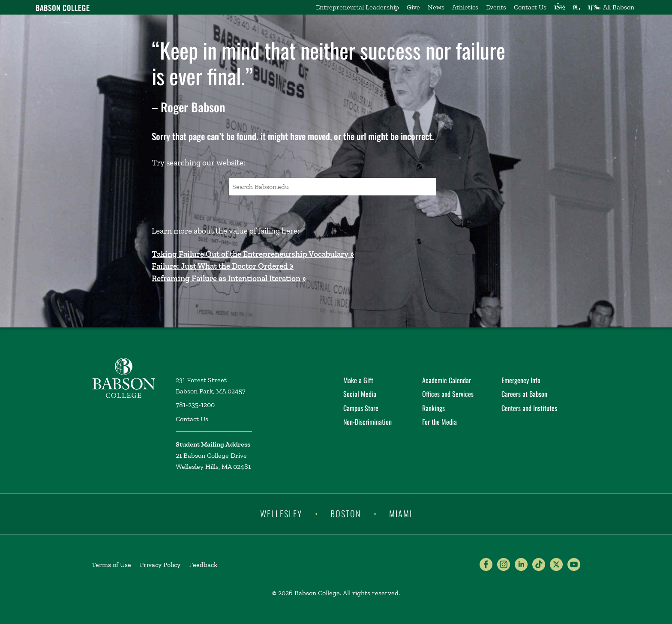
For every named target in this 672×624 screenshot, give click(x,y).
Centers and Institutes (529, 408)
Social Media (360, 394)
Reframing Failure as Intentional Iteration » (229, 278)
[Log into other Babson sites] (559, 7)
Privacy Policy (160, 565)
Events (496, 7)
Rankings (433, 408)
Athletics (465, 7)
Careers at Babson (524, 394)
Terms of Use (111, 565)
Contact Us (530, 7)
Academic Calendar (447, 380)
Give (413, 7)
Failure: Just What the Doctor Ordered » (223, 266)
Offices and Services (448, 394)
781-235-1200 (195, 405)
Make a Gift (358, 380)
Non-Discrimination (367, 422)
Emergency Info (521, 380)
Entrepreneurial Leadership (357, 7)
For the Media (439, 422)
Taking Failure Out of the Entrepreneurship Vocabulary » (253, 254)
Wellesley (281, 513)
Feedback (203, 565)
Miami (401, 513)
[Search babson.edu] (577, 7)
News (436, 7)
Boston (346, 513)
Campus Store (361, 408)
